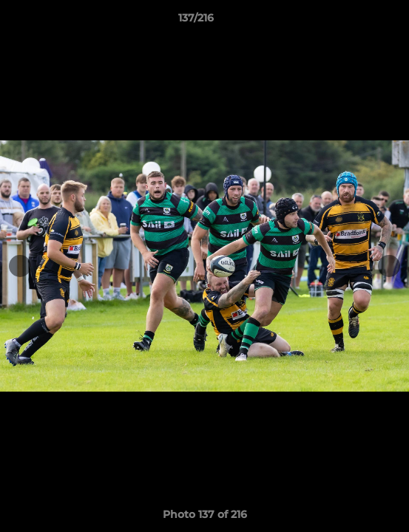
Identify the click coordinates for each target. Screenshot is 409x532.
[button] (356, 21)
